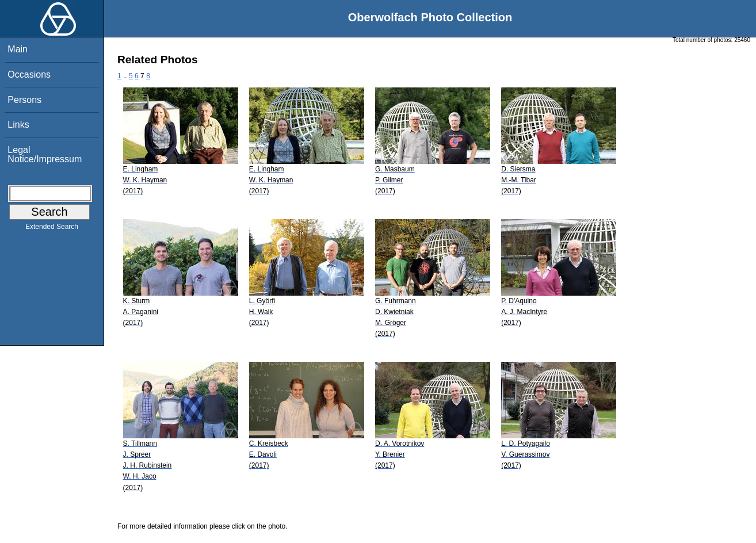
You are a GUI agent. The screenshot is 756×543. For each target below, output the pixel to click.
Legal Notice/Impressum (45, 154)
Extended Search (52, 229)
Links (18, 125)
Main (18, 49)
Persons (24, 100)
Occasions (29, 74)
